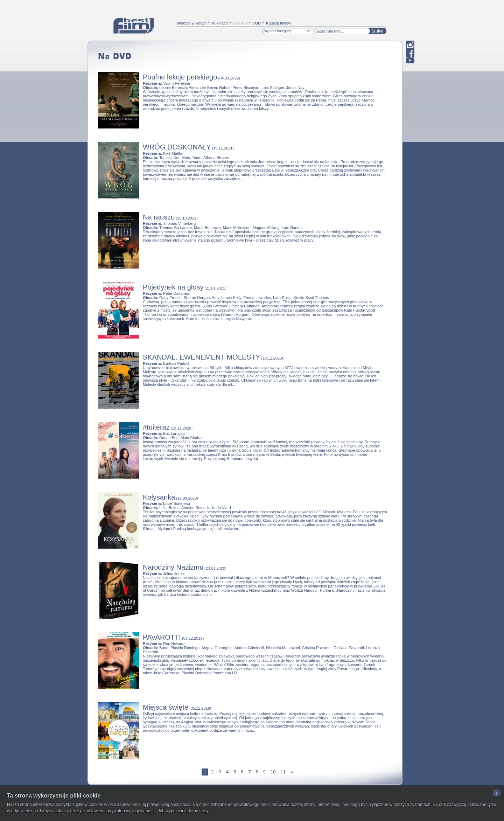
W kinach (220, 23)
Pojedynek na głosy (173, 287)
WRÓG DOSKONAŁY (177, 147)
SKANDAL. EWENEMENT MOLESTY (201, 357)
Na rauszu (159, 217)
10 (273, 772)
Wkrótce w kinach (191, 23)
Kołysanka (159, 497)
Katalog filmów (279, 23)
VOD (257, 23)
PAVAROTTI (162, 637)
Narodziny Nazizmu (173, 567)
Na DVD (240, 23)
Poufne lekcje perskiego (180, 77)
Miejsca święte (166, 707)
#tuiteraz (156, 427)
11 (283, 772)
